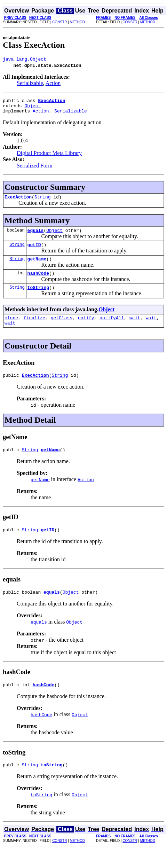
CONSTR (59, 22)
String (43, 202)
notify (86, 329)
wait (135, 329)
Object (33, 109)
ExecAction (18, 202)
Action (53, 84)
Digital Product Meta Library (49, 157)
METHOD (77, 22)
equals (36, 236)
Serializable (30, 84)
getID (34, 252)
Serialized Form (35, 170)
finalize (34, 329)
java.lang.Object (25, 60)
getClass (62, 329)
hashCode (38, 282)
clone (11, 329)
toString (38, 298)
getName (37, 267)
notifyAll (112, 329)
